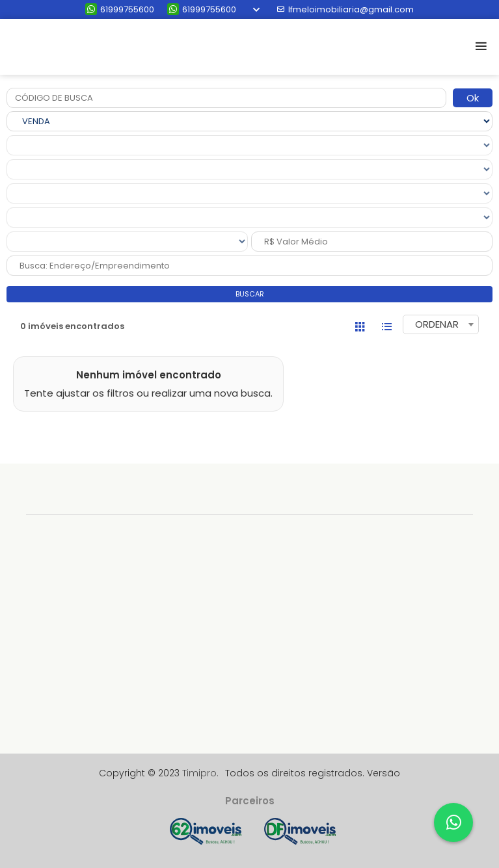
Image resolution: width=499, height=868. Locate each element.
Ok (473, 98)
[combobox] (441, 324)
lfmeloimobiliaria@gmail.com (345, 9)
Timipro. (200, 773)
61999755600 (120, 9)
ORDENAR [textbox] (437, 324)
